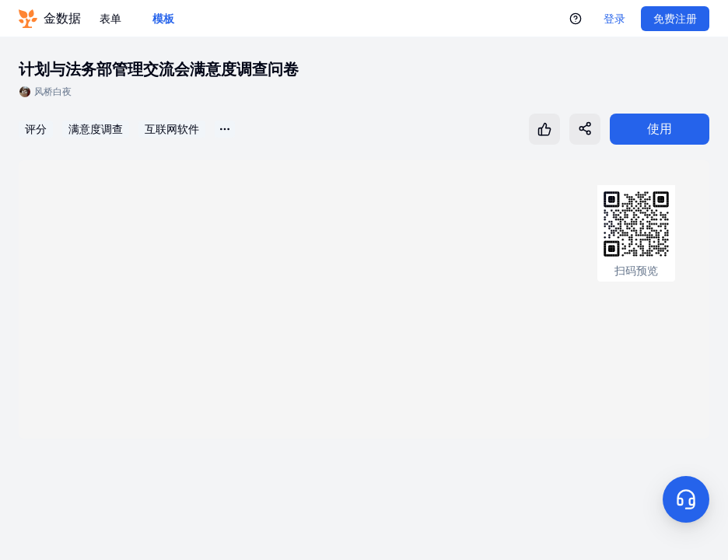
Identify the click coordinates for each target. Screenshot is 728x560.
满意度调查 (96, 129)
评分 (36, 129)
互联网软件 (172, 129)
